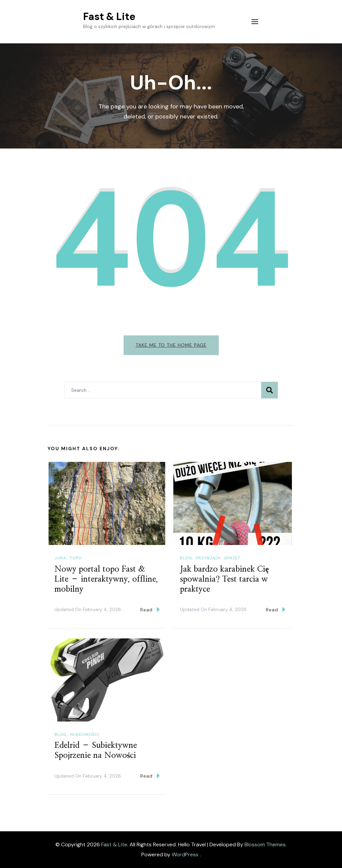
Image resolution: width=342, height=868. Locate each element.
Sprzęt (232, 558)
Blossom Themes (265, 844)
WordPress (185, 854)
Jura (60, 558)
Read (150, 610)
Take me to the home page (171, 345)
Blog (186, 558)
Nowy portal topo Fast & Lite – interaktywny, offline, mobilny (106, 579)
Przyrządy (208, 558)
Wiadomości (85, 735)
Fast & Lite (109, 17)
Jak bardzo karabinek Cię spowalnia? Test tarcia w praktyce (224, 579)
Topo (76, 558)
